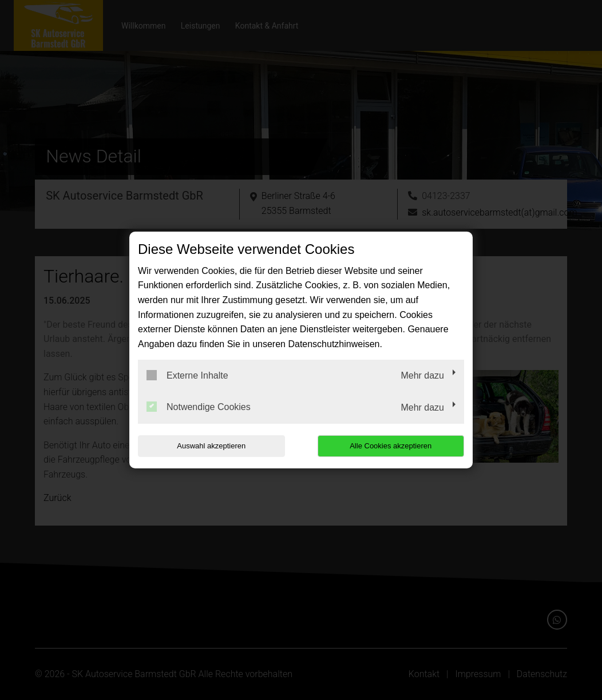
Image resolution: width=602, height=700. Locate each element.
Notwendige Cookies (199, 407)
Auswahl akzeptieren (211, 446)
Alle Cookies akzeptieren (391, 446)
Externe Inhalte (187, 375)
